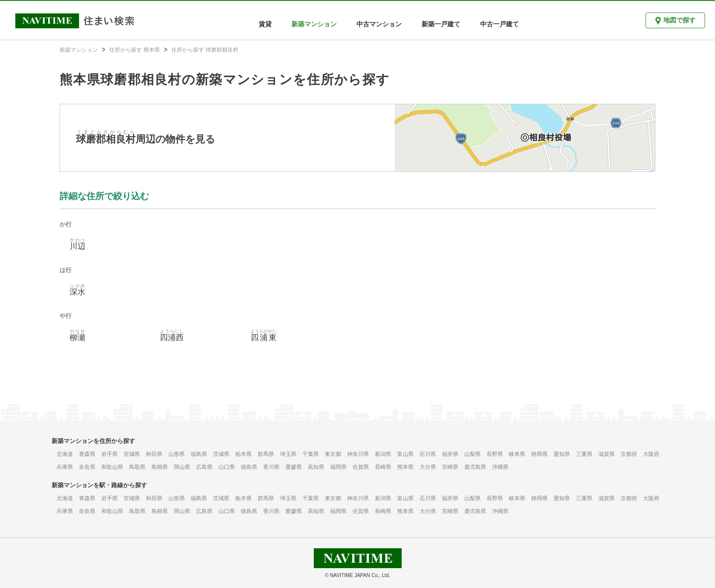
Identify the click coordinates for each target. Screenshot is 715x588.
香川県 (271, 467)
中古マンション (379, 24)
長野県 (495, 454)
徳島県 (249, 467)
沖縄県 (500, 467)
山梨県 (472, 454)
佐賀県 (361, 467)
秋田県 (154, 454)
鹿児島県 (475, 467)
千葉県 (311, 454)
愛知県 (562, 454)
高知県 (316, 467)
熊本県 (405, 467)
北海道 (65, 454)
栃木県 (244, 454)
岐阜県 (517, 454)
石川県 (428, 454)
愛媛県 (294, 467)
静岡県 (539, 454)
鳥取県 (137, 467)
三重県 (584, 454)
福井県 (450, 454)
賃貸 (265, 24)
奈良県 (87, 467)
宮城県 (132, 454)
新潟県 (383, 454)
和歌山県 (112, 467)
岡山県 (182, 467)
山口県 (227, 467)
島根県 (160, 467)
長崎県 (383, 467)
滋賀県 (607, 454)
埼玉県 (288, 454)
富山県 (405, 454)
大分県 (428, 467)
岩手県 (109, 454)
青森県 (87, 454)
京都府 (629, 454)
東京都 (333, 454)
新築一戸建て (441, 24)
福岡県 (338, 467)
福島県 (199, 454)
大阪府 (651, 454)
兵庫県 (65, 467)
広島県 (204, 467)
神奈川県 (358, 454)
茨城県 (221, 454)
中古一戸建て (500, 24)
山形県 (177, 454)
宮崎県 (450, 467)
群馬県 (266, 454)
